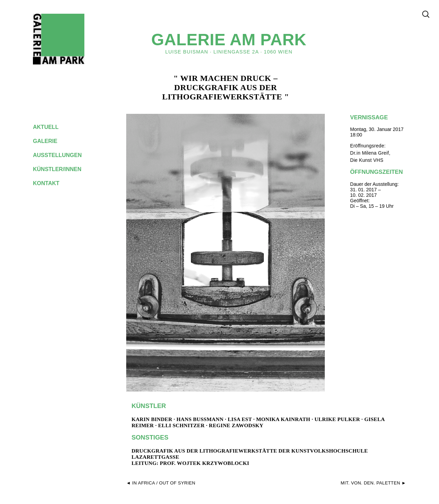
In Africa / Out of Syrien (164, 483)
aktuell (51, 127)
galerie (50, 141)
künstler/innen (63, 169)
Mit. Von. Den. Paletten (370, 483)
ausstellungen (63, 155)
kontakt (51, 183)
